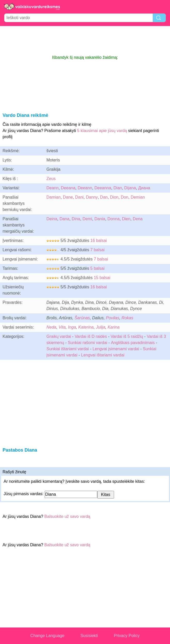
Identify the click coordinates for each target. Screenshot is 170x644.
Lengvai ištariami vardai (103, 355)
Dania (100, 219)
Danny (92, 197)
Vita (62, 327)
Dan (104, 197)
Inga (72, 327)
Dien (126, 219)
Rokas (127, 318)
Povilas (113, 318)
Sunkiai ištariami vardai (68, 349)
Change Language (47, 636)
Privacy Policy (127, 636)
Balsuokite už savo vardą (67, 516)
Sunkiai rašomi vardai (88, 343)
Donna (114, 219)
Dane (68, 197)
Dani (79, 197)
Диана (144, 188)
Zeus (51, 179)
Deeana (68, 188)
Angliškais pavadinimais (133, 343)
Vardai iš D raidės (91, 336)
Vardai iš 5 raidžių (127, 336)
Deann (52, 188)
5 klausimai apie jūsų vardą (102, 131)
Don (124, 197)
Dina (76, 219)
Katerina (86, 327)
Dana (64, 219)
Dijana (130, 188)
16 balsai (99, 241)
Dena (137, 219)
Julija (101, 327)
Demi (87, 219)
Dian (118, 188)
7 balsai (97, 250)
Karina (114, 327)
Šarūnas (82, 318)
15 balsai (102, 278)
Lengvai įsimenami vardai (116, 349)
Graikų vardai (59, 336)
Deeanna (103, 188)
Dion (114, 197)
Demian (138, 197)
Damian (54, 197)
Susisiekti (89, 636)
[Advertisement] (85, 40)
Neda (51, 327)
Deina (52, 219)
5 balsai (97, 268)
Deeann (85, 188)
